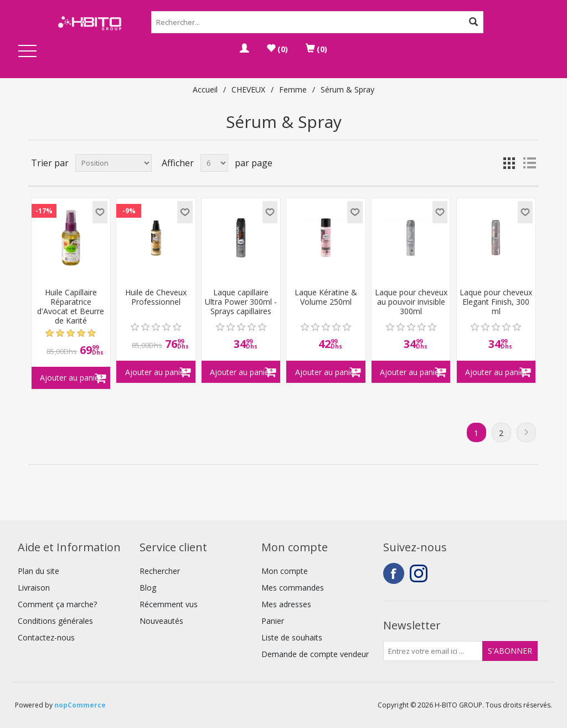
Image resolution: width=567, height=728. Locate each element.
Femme (293, 89)
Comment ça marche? (57, 604)
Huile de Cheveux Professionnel (156, 298)
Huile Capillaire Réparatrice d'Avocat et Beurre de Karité (71, 307)
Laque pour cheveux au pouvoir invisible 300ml (411, 302)
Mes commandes (293, 588)
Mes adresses (286, 604)
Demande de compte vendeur (315, 654)
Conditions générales (55, 621)
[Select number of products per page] (214, 163)
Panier (273, 621)
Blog (148, 588)
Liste (529, 163)
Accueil (205, 89)
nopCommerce (80, 705)
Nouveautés (161, 621)
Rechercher (160, 571)
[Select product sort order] (114, 163)
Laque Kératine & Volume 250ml (326, 298)
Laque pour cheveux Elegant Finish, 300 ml (496, 302)
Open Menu (28, 52)
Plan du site (38, 571)
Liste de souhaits (292, 637)
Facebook (394, 573)
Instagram (420, 573)
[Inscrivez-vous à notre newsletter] (433, 651)
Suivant (526, 432)
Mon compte (285, 571)
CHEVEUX (248, 89)
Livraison (34, 588)
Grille (509, 163)
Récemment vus (169, 604)
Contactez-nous (46, 637)
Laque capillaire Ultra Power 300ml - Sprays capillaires (241, 302)
